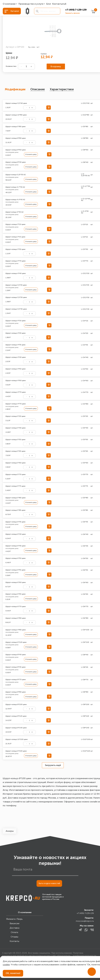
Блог (49, 4)
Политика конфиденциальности (85, 954)
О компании (9, 4)
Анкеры (10, 831)
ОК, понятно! (13, 973)
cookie (6, 965)
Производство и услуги (31, 4)
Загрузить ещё (53, 765)
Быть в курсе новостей (49, 883)
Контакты (57, 4)
